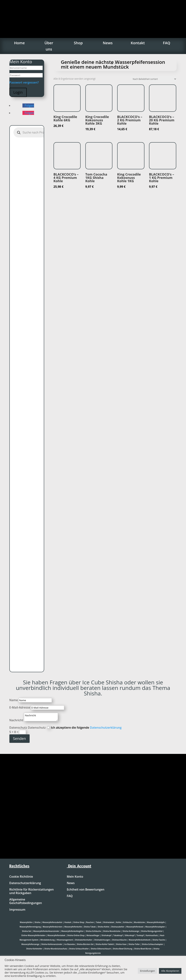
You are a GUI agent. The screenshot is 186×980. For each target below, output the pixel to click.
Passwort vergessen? (24, 82)
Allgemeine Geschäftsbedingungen (26, 901)
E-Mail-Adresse (20, 707)
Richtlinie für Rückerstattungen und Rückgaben (32, 891)
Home (20, 43)
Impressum (17, 910)
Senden (20, 739)
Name (14, 700)
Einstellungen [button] (147, 971)
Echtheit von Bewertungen (86, 890)
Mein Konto (75, 877)
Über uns (49, 46)
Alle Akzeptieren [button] (170, 971)
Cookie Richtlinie (21, 877)
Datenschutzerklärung (106, 728)
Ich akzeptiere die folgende (86, 728)
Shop (78, 43)
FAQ (167, 43)
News (108, 43)
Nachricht (16, 720)
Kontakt (138, 43)
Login (18, 92)
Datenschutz (18, 728)
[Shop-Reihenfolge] (154, 79)
